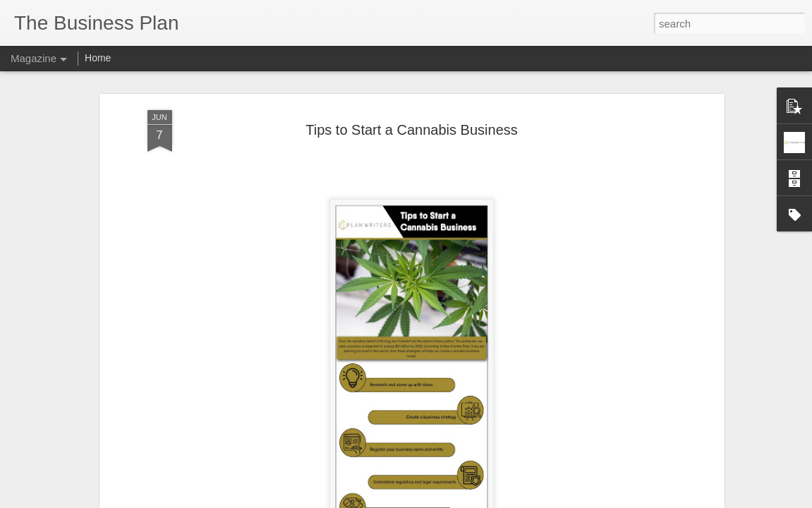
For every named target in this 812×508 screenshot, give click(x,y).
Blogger (450, 500)
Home (98, 58)
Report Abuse (491, 500)
